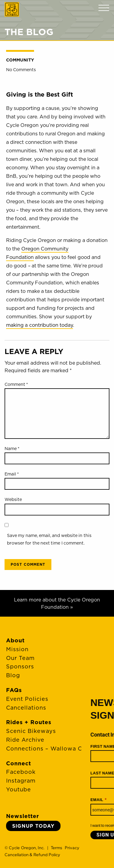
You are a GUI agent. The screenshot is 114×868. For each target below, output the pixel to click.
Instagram (21, 781)
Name (12, 449)
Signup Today (33, 826)
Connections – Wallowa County (53, 749)
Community (20, 60)
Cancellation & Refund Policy (32, 855)
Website (13, 499)
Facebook (21, 772)
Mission (17, 649)
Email (12, 474)
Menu (104, 8)
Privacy (72, 848)
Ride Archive (25, 740)
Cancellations (26, 708)
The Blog (29, 32)
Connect (19, 763)
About (15, 640)
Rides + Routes (29, 722)
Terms (56, 848)
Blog (13, 675)
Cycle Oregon (12, 9)
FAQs (14, 690)
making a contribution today (40, 325)
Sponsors (20, 666)
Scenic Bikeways (31, 731)
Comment (16, 384)
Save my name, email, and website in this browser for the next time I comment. (49, 539)
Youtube (19, 789)
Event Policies (27, 699)
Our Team (20, 658)
